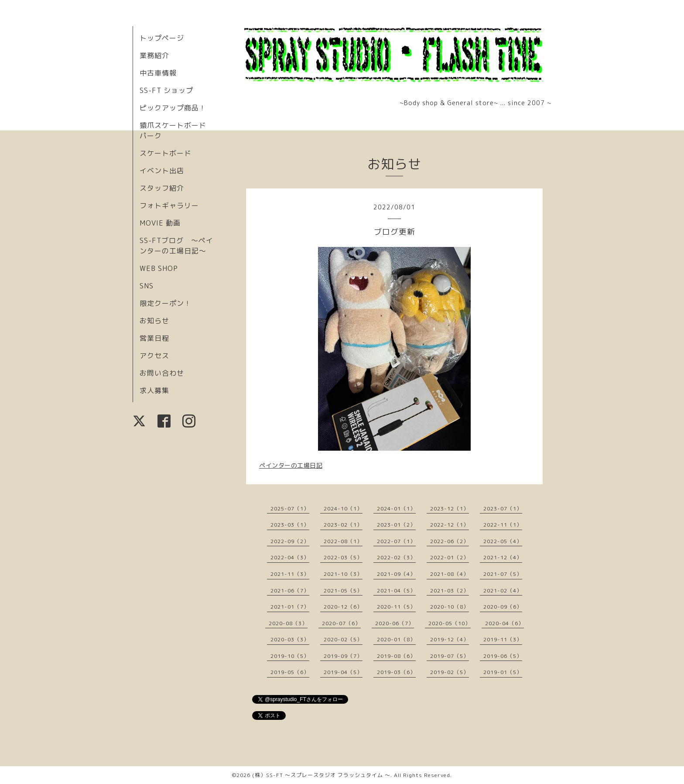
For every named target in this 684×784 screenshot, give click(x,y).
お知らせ (154, 321)
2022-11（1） (503, 525)
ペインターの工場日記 (291, 465)
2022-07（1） (396, 541)
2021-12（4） (503, 557)
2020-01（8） (396, 639)
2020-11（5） (396, 607)
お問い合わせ (162, 373)
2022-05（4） (503, 541)
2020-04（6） (504, 623)
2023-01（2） (396, 525)
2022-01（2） (450, 557)
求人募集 (154, 390)
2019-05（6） (290, 672)
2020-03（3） (290, 639)
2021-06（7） (290, 591)
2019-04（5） (343, 672)
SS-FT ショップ (166, 90)
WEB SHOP (159, 268)
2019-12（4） (450, 639)
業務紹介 (154, 55)
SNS (147, 286)
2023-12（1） (450, 508)
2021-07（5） (503, 574)
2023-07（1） (503, 508)
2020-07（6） (341, 623)
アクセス (154, 356)
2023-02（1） (343, 525)
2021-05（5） (343, 591)
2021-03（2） (450, 591)
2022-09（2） (290, 541)
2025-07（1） (290, 508)
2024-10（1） (343, 508)
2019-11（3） (503, 639)
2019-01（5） (503, 672)
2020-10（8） (450, 607)
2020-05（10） (450, 623)
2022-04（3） (290, 557)
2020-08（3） (288, 623)
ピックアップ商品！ (173, 108)
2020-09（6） (503, 607)
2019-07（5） (450, 656)
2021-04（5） (396, 591)
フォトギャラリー (169, 205)
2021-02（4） (503, 591)
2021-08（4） (450, 574)
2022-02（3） (396, 557)
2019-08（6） (396, 656)
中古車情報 (158, 73)
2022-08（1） (343, 541)
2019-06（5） (503, 656)
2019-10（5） (290, 656)
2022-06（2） (450, 541)
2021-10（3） (343, 574)
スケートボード (166, 153)
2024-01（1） (396, 508)
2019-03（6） (396, 672)
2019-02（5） (450, 672)
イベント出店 (162, 171)
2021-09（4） (396, 574)
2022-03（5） (343, 557)
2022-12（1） (450, 525)
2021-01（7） (290, 607)
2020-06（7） (395, 623)
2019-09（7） (343, 656)
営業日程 (154, 338)
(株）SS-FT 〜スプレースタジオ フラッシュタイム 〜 (321, 775)
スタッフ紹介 (162, 188)
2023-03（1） (290, 525)
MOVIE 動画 (160, 223)
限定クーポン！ (166, 303)
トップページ (162, 38)
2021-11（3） (290, 574)
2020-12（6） (343, 607)
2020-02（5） (343, 639)
